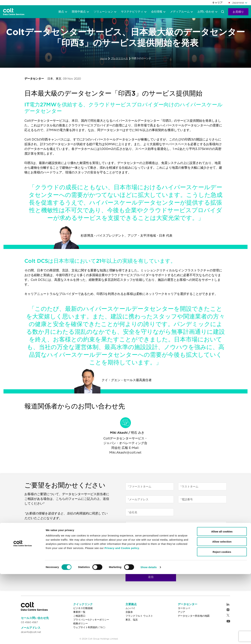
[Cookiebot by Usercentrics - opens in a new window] (23, 637)
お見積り (238, 12)
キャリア (217, 3)
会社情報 (157, 11)
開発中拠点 (79, 11)
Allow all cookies (222, 601)
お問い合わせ (206, 11)
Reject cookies (222, 622)
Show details (149, 637)
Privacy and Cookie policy (122, 618)
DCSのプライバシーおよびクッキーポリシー (165, 552)
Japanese (236, 3)
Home (104, 58)
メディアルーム (180, 11)
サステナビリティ (132, 11)
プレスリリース (119, 58)
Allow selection (222, 612)
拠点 (61, 11)
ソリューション (103, 11)
